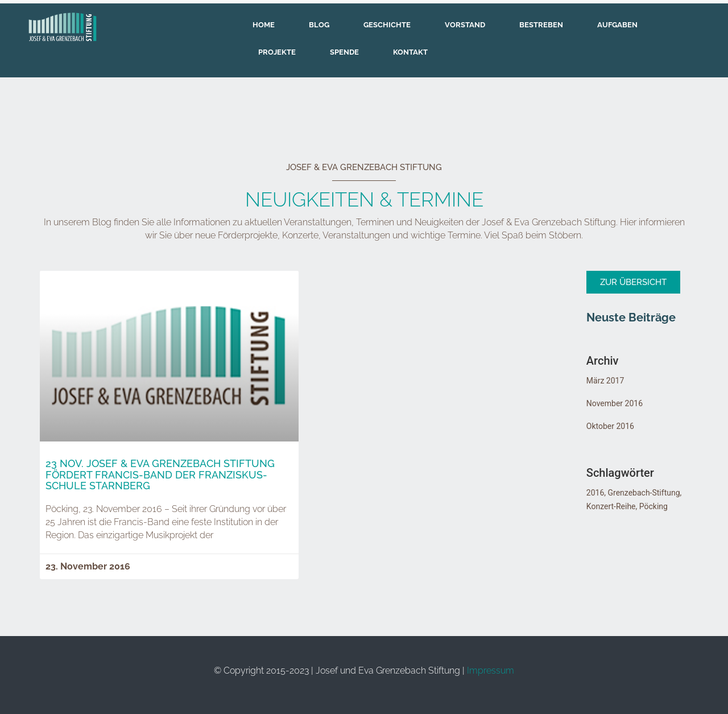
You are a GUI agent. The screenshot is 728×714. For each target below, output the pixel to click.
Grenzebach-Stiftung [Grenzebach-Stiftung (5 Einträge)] (644, 493)
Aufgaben (617, 25)
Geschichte (387, 25)
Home (264, 25)
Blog (319, 25)
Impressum (491, 670)
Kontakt (410, 52)
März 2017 (605, 381)
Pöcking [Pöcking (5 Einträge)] (653, 506)
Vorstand (465, 25)
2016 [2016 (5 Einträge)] (595, 493)
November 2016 (615, 403)
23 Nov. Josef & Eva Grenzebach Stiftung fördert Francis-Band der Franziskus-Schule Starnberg (160, 475)
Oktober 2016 (610, 426)
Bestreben (541, 25)
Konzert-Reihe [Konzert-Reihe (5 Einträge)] (611, 506)
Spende (344, 52)
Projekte (277, 52)
